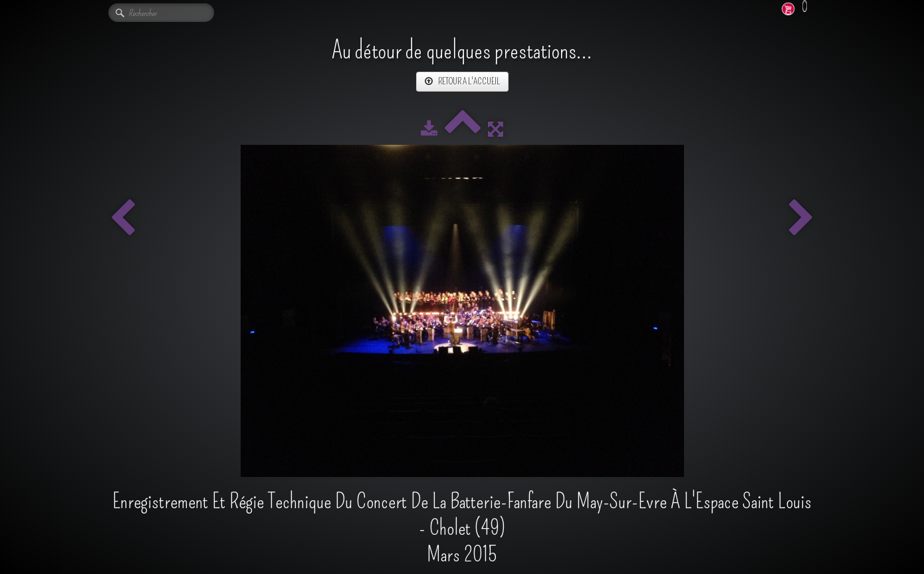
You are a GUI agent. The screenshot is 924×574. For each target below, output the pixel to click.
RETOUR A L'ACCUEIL (462, 81)
